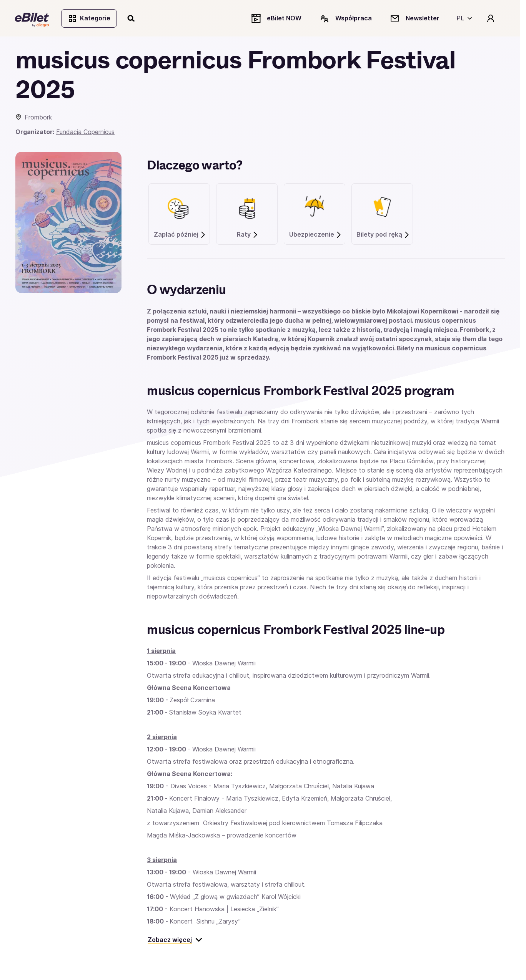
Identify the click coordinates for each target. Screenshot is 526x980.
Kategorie (89, 18)
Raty (248, 235)
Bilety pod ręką (383, 235)
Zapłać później (180, 235)
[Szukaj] (132, 18)
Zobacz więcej (175, 941)
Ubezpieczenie (315, 235)
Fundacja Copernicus (85, 133)
